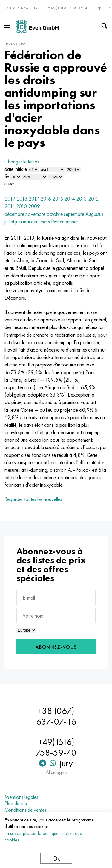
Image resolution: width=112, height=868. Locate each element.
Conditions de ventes (25, 810)
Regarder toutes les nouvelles (33, 499)
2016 (46, 199)
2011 (10, 206)
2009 (34, 206)
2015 (58, 199)
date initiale (16, 169)
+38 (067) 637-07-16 (56, 716)
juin (19, 221)
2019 (10, 199)
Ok (56, 858)
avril (35, 221)
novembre (35, 214)
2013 (82, 199)
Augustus (94, 214)
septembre (74, 214)
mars (45, 221)
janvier (71, 221)
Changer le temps (22, 161)
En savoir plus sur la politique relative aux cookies (43, 837)
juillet (9, 221)
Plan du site (16, 803)
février (57, 221)
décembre (14, 214)
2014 (70, 199)
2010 (21, 206)
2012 (93, 199)
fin (7, 176)
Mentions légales (21, 797)
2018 (22, 199)
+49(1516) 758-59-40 (69, 8)
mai (26, 221)
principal (17, 44)
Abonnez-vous (56, 647)
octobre (55, 214)
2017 (34, 199)
